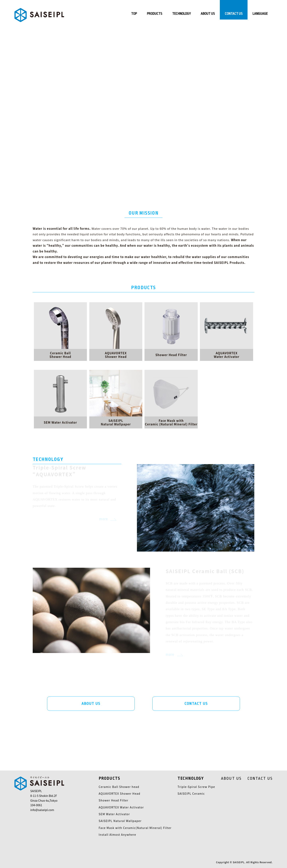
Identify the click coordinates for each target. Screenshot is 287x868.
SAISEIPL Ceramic (191, 793)
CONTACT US (234, 14)
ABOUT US (208, 14)
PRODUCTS (155, 14)
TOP (134, 14)
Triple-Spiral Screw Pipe (196, 787)
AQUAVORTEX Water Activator (121, 807)
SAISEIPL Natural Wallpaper (120, 821)
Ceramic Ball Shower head (119, 787)
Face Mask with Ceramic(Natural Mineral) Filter (135, 828)
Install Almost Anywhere (117, 835)
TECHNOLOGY (181, 14)
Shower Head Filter (114, 800)
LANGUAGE (260, 14)
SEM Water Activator (114, 814)
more (104, 519)
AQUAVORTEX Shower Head (119, 793)
